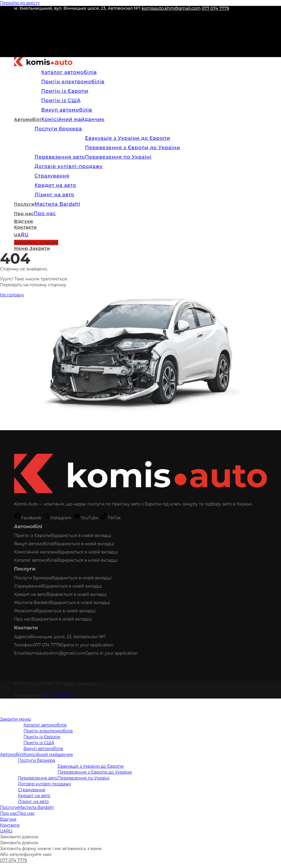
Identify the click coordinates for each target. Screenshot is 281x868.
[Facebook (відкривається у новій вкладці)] (17, 15)
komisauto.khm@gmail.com (171, 8)
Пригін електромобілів (48, 731)
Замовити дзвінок (19, 837)
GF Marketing (58, 696)
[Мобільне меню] (32, 248)
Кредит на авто (30, 594)
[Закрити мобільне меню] (15, 719)
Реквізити (25, 611)
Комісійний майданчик (48, 754)
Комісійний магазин (36, 552)
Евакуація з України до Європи (91, 766)
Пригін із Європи (32, 536)
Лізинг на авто (33, 802)
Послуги (9, 807)
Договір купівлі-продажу (44, 784)
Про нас (23, 619)
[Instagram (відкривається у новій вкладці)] (17, 25)
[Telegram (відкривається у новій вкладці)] (17, 52)
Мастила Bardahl (32, 603)
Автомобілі (12, 754)
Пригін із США (39, 743)
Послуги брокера (33, 578)
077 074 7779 (215, 8)
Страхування (28, 586)
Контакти (10, 825)
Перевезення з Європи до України (95, 772)
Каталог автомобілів (36, 560)
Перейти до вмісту (20, 3)
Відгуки (8, 819)
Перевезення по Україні (84, 778)
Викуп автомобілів (34, 544)
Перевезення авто (38, 778)
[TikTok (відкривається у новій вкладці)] (17, 43)
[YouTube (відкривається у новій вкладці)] (17, 34)
